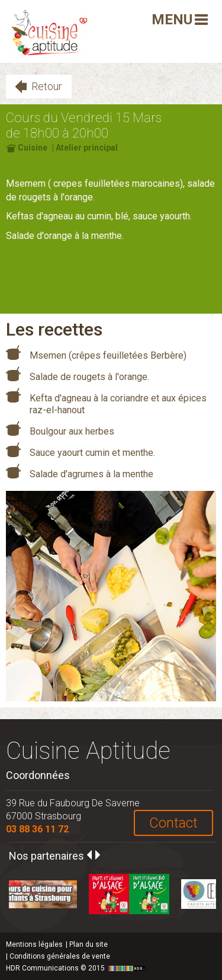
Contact (173, 823)
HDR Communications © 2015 (77, 968)
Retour (47, 86)
